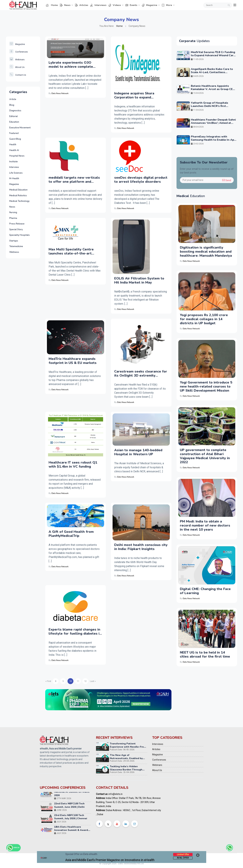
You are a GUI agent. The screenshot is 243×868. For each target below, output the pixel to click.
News (65, 5)
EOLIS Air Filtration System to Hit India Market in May (139, 280)
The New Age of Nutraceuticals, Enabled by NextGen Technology (126, 758)
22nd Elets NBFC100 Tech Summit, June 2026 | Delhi (69, 807)
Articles (82, 5)
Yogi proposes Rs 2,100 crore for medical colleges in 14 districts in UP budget (204, 319)
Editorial (13, 116)
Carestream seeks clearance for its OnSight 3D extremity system (141, 374)
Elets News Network (60, 93)
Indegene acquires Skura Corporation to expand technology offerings (134, 95)
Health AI (14, 150)
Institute (13, 162)
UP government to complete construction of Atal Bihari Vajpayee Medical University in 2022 (205, 456)
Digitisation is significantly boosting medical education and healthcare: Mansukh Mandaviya (206, 252)
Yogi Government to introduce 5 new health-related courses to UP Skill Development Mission (206, 386)
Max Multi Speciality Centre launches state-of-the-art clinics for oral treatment (71, 251)
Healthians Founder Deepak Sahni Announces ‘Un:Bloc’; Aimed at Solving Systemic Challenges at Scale (213, 125)
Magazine (149, 5)
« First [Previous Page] (48, 681)
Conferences (18, 52)
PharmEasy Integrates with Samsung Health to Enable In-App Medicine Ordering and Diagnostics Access (213, 142)
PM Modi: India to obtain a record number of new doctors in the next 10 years (205, 525)
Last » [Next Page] (93, 681)
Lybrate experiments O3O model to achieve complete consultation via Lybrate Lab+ (73, 65)
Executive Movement (20, 128)
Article (13, 99)
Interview (14, 167)
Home (52, 5)
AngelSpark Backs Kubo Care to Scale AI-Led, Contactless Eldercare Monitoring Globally (212, 72)
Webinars (17, 60)
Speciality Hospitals (19, 235)
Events (131, 5)
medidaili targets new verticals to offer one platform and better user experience (74, 180)
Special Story (16, 229)
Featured (14, 133)
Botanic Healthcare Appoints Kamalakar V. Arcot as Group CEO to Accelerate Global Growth (213, 89)
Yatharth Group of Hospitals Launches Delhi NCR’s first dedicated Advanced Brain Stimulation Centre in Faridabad (212, 108)
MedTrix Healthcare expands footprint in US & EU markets (73, 361)
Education (14, 122)
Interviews (98, 5)
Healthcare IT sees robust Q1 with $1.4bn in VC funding (73, 465)
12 (85, 681)
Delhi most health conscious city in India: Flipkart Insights (141, 547)
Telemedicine (16, 246)
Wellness (14, 252)
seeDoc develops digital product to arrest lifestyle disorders (141, 180)
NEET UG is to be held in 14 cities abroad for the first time (205, 654)
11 (78, 681)
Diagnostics (15, 111)
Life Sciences (16, 173)
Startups (14, 241)
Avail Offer (183, 858)
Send (227, 180)
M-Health (14, 178)
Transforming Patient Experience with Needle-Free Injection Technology (128, 747)
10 (71, 681)
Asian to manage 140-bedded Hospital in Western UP (138, 452)
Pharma (13, 218)
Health (13, 145)
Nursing (13, 212)
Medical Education (18, 190)
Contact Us (18, 75)
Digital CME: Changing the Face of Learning (205, 591)
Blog (12, 105)
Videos (115, 5)
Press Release (17, 224)
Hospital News (17, 156)
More (167, 5)
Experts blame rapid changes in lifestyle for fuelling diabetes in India (75, 632)
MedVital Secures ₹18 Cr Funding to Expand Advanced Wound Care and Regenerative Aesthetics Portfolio (213, 57)
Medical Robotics (18, 196)
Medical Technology (19, 201)
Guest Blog (15, 139)
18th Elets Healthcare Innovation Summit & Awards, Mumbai (72, 832)
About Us (17, 67)
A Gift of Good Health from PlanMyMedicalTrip (71, 534)
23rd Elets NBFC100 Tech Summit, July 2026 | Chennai (71, 819)
